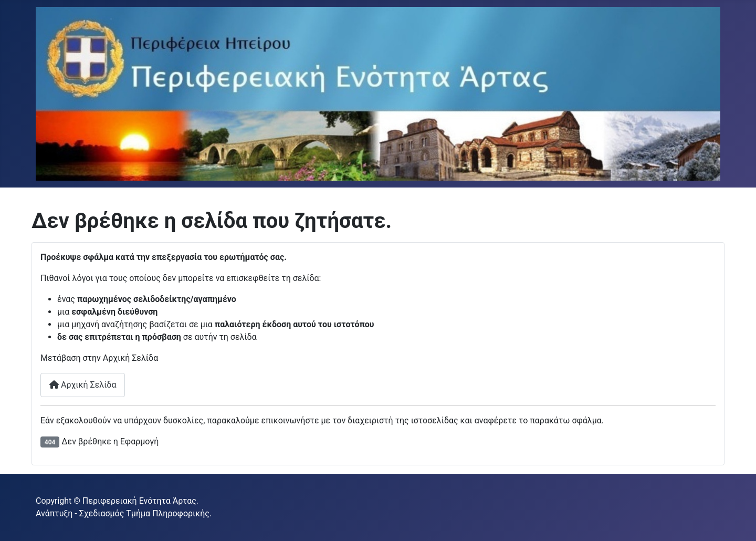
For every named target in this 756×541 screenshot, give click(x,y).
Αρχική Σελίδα (83, 385)
